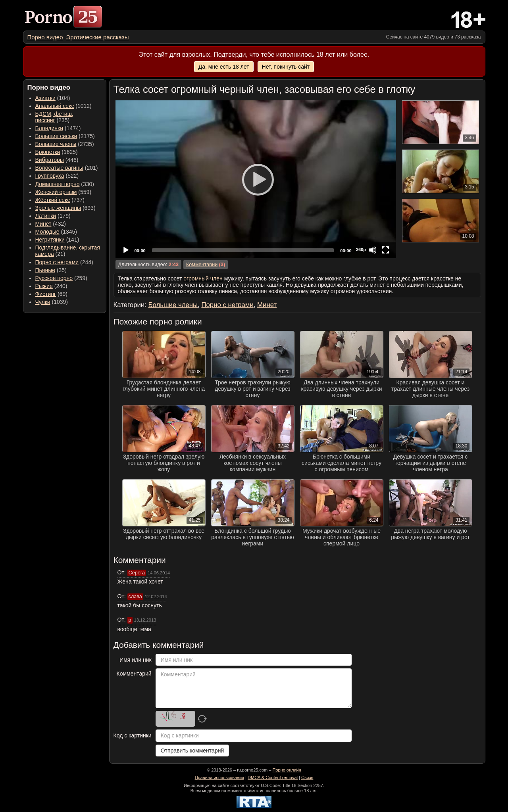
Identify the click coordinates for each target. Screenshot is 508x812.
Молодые (47, 232)
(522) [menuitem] (57, 176)
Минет (43, 224)
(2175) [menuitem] (65, 136)
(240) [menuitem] (51, 286)
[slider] (243, 250)
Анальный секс (55, 106)
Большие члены (56, 144)
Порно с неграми (57, 262)
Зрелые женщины (58, 208)
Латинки (46, 216)
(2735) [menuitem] (65, 144)
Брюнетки (48, 152)
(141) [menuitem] (57, 240)
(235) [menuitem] (54, 117)
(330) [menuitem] (65, 184)
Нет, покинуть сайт (286, 67)
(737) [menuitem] (60, 200)
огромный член (203, 278)
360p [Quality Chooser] (361, 250)
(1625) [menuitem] (57, 152)
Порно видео (45, 37)
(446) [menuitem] (57, 160)
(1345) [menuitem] (56, 232)
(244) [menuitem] (64, 262)
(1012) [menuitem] (63, 106)
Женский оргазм (56, 192)
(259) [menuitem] (61, 278)
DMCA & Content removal (273, 777)
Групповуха (50, 176)
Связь (307, 777)
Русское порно (54, 278)
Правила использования (219, 777)
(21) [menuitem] (68, 251)
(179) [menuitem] (53, 216)
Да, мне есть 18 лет (224, 67)
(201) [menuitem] (67, 168)
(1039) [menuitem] (52, 302)
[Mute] (373, 250)
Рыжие (44, 286)
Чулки (43, 302)
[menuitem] (45, 37)
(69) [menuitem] (51, 294)
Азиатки (45, 98)
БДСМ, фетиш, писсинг (54, 117)
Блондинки (49, 128)
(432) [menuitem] (51, 224)
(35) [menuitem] (51, 270)
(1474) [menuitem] (58, 128)
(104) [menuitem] (53, 98)
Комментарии (202, 265)
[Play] (256, 179)
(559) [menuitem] (63, 192)
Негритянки (50, 240)
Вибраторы (50, 160)
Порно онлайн (287, 770)
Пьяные (45, 270)
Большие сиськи (56, 136)
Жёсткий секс (53, 200)
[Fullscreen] (385, 250)
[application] (256, 179)
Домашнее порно (58, 184)
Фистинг (46, 294)
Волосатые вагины (59, 168)
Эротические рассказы (98, 37)
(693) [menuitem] (65, 208)
